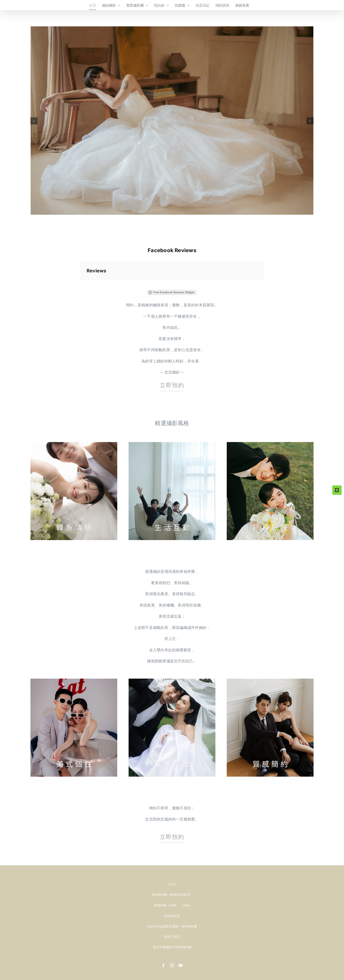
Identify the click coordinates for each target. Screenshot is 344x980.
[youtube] (180, 964)
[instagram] (172, 964)
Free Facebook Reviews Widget (171, 292)
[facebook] (164, 964)
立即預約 (172, 385)
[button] (34, 121)
